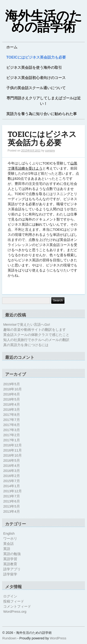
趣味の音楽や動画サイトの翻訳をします (35, 330)
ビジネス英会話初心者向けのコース (36, 78)
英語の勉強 (12, 554)
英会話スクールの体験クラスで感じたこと (36, 335)
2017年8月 (12, 415)
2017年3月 (12, 430)
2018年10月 (13, 389)
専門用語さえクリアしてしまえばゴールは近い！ (44, 101)
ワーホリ (10, 538)
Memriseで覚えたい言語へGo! (27, 324)
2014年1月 (12, 486)
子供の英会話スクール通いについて (36, 88)
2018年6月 (12, 394)
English (9, 533)
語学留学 (10, 574)
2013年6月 (12, 501)
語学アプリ (12, 569)
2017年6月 (12, 425)
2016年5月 (12, 460)
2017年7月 (12, 420)
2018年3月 (12, 409)
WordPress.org (15, 611)
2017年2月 (12, 435)
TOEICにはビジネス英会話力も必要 (36, 57)
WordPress (58, 638)
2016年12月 (13, 445)
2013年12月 (13, 491)
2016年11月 (13, 450)
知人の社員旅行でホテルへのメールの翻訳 (36, 340)
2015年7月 (12, 481)
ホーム (12, 47)
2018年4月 (12, 404)
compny (50, 151)
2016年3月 (12, 471)
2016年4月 (12, 466)
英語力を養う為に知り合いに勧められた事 (42, 114)
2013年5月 (12, 506)
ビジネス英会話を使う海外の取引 (34, 68)
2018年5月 (12, 399)
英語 (7, 549)
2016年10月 (13, 455)
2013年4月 (12, 511)
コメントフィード (17, 606)
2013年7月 (12, 496)
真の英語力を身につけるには (26, 345)
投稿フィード (14, 601)
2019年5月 (12, 384)
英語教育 (10, 564)
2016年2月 (12, 476)
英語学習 (10, 559)
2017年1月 (12, 440)
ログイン (10, 596)
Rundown (9, 638)
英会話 (8, 544)
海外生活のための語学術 (44, 22)
